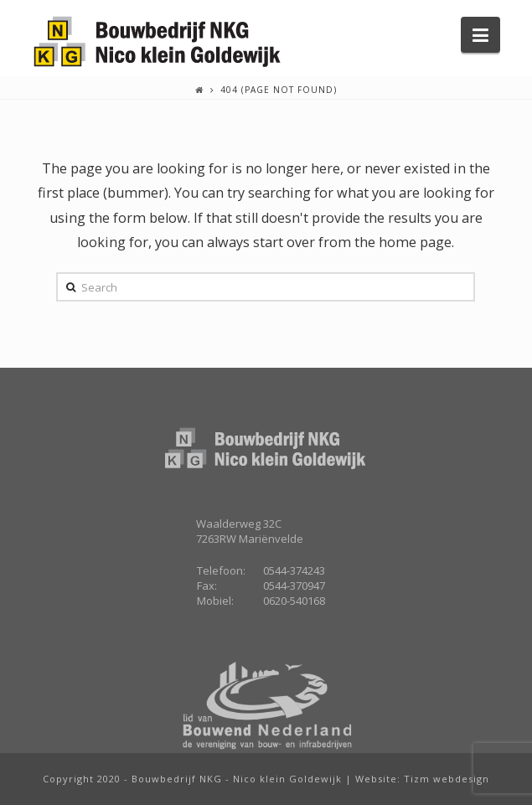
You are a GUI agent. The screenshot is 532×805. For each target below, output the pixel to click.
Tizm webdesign (447, 779)
